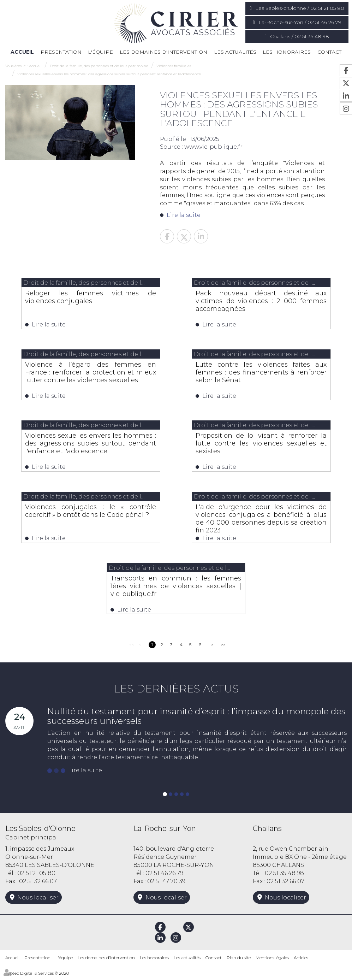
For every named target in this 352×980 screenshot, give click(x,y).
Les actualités (235, 52)
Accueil (22, 52)
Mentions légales (272, 961)
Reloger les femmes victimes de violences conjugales (91, 297)
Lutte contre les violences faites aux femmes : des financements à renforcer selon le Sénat (261, 373)
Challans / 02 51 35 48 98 (300, 36)
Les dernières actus (176, 693)
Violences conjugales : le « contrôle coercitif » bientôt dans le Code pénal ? (91, 517)
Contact (329, 52)
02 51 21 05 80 (36, 877)
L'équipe (100, 52)
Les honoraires (287, 52)
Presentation (61, 52)
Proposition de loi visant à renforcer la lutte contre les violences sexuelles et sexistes (261, 445)
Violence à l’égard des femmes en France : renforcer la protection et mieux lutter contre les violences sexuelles (91, 377)
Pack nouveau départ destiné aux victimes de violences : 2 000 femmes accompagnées (261, 301)
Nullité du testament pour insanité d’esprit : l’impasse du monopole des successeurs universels (196, 720)
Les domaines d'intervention (163, 52)
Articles (301, 961)
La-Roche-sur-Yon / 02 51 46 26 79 (300, 22)
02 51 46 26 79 (164, 877)
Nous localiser (38, 901)
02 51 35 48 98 (284, 877)
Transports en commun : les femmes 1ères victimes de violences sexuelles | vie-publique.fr (176, 589)
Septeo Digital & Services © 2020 (37, 977)
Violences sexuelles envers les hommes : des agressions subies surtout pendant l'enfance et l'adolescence (109, 74)
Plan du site (239, 961)
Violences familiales (174, 66)
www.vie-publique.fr (213, 147)
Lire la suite (184, 215)
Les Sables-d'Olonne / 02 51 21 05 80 (300, 8)
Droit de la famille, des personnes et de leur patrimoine (99, 66)
